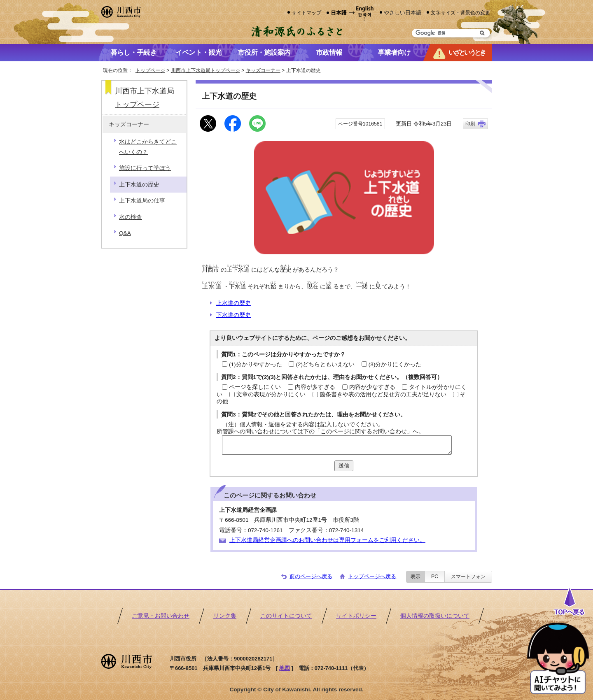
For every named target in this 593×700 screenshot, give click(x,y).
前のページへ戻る (311, 576)
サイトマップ (306, 13)
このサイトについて (286, 616)
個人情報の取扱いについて (435, 616)
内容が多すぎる (315, 387)
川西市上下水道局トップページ (205, 70)
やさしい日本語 (403, 13)
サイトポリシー (356, 616)
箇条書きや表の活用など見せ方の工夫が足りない (383, 394)
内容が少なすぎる (372, 387)
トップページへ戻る (372, 576)
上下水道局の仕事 (142, 201)
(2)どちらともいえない (325, 364)
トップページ (150, 70)
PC (435, 577)
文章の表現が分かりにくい (271, 394)
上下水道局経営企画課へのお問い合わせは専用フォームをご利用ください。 (327, 540)
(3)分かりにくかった (395, 364)
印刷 (470, 124)
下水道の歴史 (233, 315)
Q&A (125, 233)
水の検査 (131, 217)
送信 (344, 466)
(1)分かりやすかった (256, 364)
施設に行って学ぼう (145, 168)
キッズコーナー (263, 70)
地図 (285, 668)
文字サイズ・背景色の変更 (460, 13)
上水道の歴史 (233, 303)
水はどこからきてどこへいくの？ (148, 147)
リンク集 (225, 616)
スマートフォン (468, 577)
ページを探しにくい (255, 387)
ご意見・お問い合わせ (161, 616)
